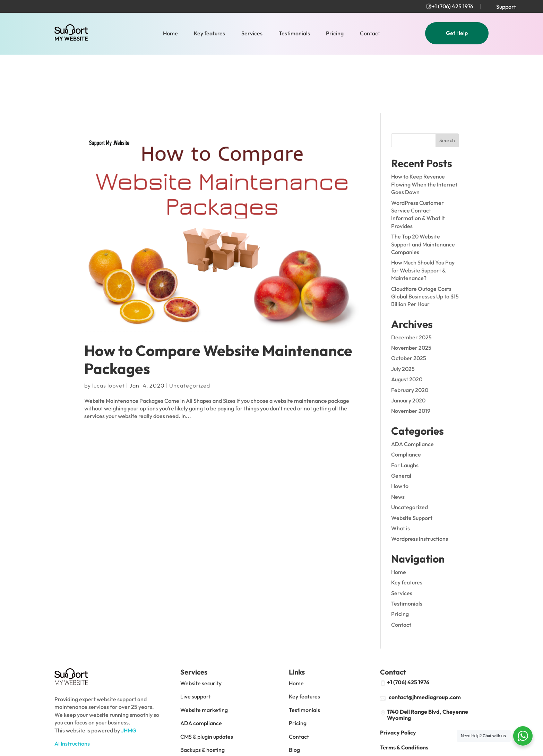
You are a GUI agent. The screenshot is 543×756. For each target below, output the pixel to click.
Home (170, 34)
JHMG (129, 671)
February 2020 (410, 331)
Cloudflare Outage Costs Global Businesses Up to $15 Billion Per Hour (425, 238)
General (401, 417)
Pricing (335, 34)
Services (252, 34)
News (398, 438)
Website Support (412, 459)
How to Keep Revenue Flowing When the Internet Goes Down (424, 126)
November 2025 (411, 289)
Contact (370, 34)
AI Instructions (72, 685)
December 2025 (411, 278)
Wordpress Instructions (420, 480)
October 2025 (409, 299)
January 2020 (408, 341)
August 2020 (407, 320)
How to (400, 427)
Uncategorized (190, 327)
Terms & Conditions (404, 688)
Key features (209, 34)
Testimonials (294, 34)
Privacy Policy (398, 674)
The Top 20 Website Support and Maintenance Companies (423, 185)
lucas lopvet (109, 327)
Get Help (457, 33)
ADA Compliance (412, 385)
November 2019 (411, 352)
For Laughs (405, 406)
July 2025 (403, 310)
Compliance (406, 396)
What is (400, 469)
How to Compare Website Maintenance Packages (218, 301)
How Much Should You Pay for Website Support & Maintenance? (423, 211)
